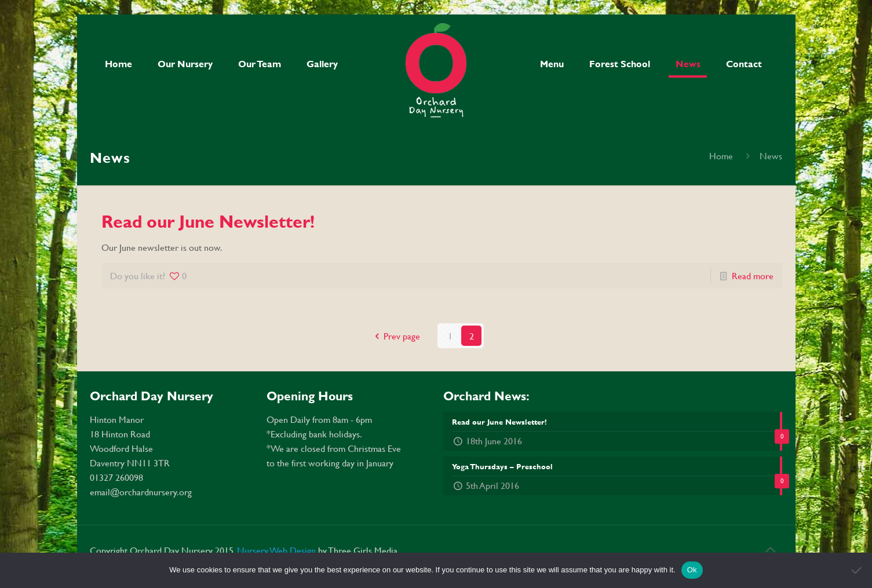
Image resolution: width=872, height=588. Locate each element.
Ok (692, 570)
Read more (753, 275)
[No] (858, 570)
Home (721, 156)
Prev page (395, 336)
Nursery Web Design (278, 550)
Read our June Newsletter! (208, 221)
